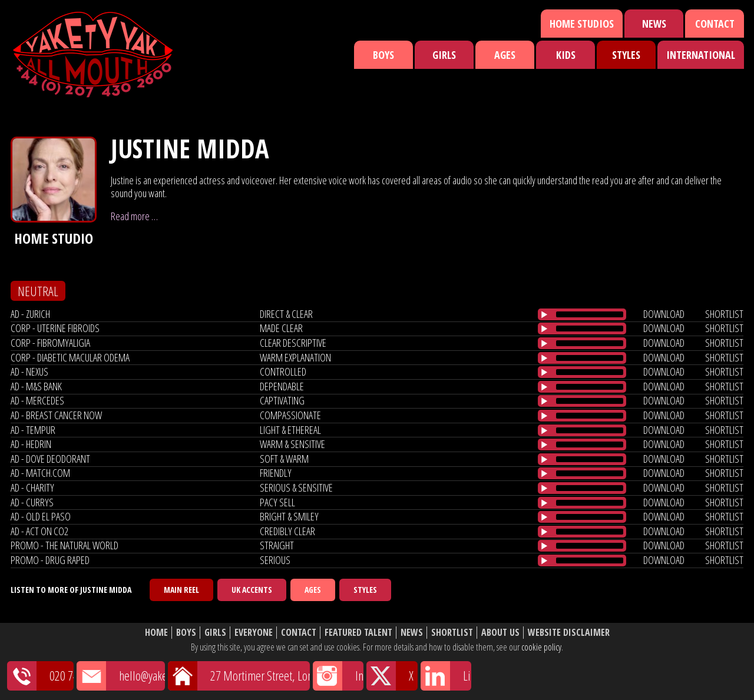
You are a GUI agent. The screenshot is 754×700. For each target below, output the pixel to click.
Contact (715, 24)
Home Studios (582, 24)
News (654, 24)
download (664, 314)
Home (156, 633)
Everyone (254, 633)
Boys (383, 55)
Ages (505, 55)
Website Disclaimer (569, 633)
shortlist (724, 314)
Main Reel (181, 590)
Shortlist (452, 633)
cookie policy (541, 647)
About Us (500, 633)
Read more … (134, 216)
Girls (444, 55)
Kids (566, 55)
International (701, 55)
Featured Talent (358, 633)
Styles (626, 55)
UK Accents (252, 590)
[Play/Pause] (544, 314)
